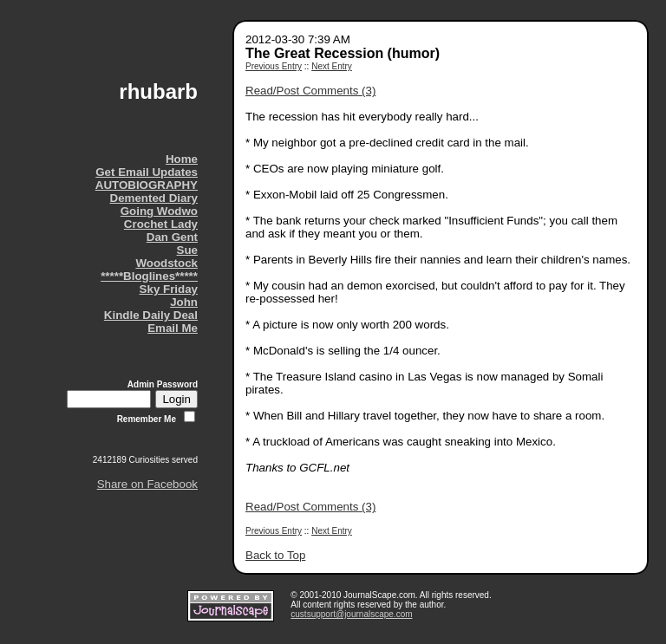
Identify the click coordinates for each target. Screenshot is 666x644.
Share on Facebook (147, 484)
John (184, 302)
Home (182, 159)
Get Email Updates (147, 172)
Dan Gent (172, 237)
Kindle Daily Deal (151, 315)
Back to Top (275, 555)
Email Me (173, 328)
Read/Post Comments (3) (310, 91)
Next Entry (332, 66)
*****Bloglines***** (149, 276)
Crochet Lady (161, 224)
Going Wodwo (159, 211)
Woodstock (166, 263)
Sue (187, 250)
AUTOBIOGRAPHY (147, 185)
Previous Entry (274, 66)
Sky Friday (169, 289)
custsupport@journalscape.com (351, 614)
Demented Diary (154, 198)
